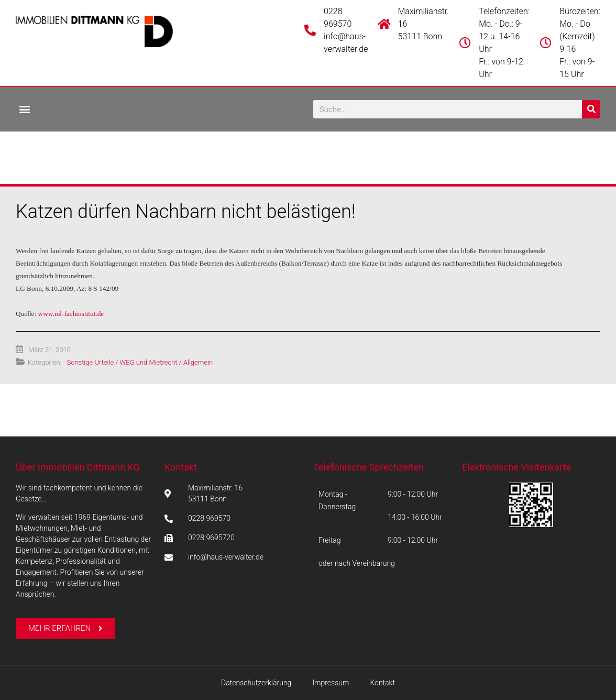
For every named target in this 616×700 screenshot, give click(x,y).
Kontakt (181, 467)
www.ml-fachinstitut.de (71, 314)
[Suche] (591, 109)
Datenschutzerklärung (256, 683)
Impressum (331, 683)
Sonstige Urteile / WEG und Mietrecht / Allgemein (140, 362)
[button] (24, 109)
